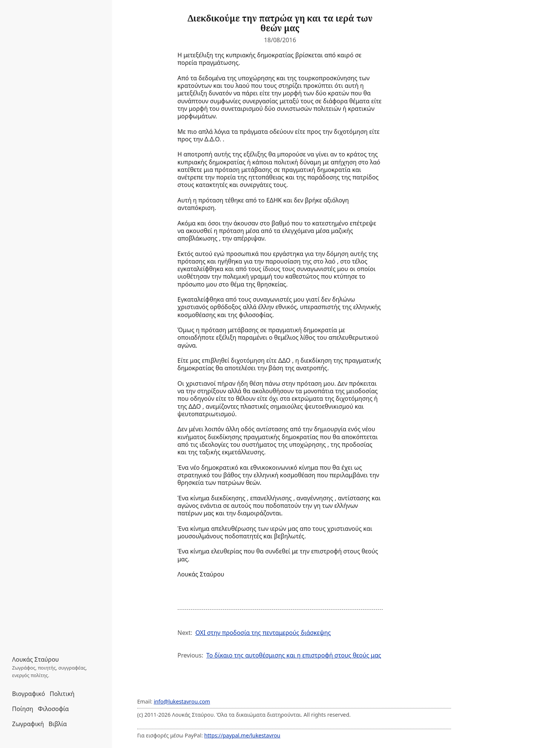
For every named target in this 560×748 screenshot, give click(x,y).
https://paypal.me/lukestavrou (242, 735)
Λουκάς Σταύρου (35, 659)
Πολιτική (62, 694)
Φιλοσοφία (53, 709)
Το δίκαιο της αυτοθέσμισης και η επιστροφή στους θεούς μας (294, 655)
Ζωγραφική (28, 724)
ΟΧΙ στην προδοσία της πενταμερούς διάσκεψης (263, 633)
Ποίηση (23, 709)
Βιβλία (58, 724)
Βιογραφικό (29, 694)
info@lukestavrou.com (182, 701)
